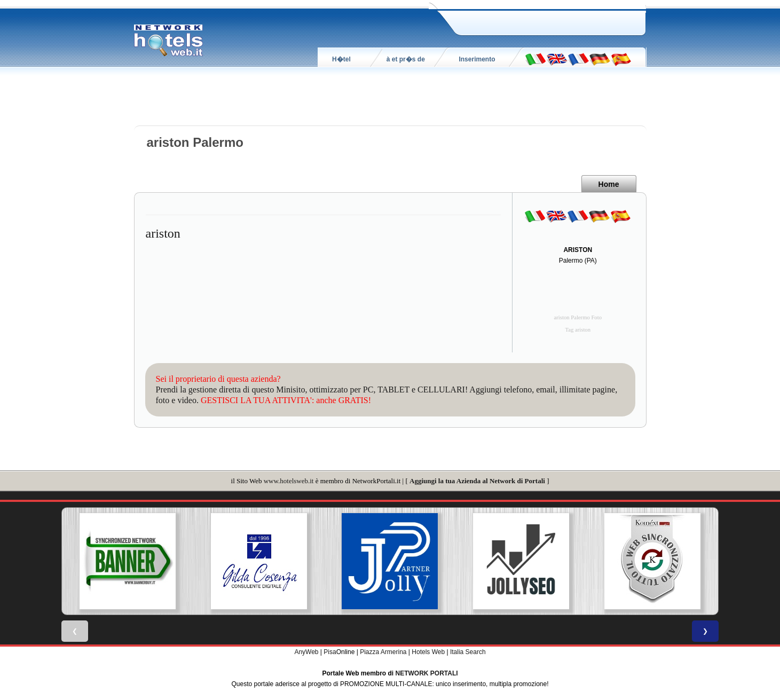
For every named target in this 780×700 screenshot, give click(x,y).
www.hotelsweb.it (289, 481)
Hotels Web (428, 652)
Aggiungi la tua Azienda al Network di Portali (477, 481)
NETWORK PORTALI (427, 673)
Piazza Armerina (383, 652)
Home (609, 184)
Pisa (330, 652)
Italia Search (468, 652)
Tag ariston (578, 330)
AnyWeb (306, 652)
